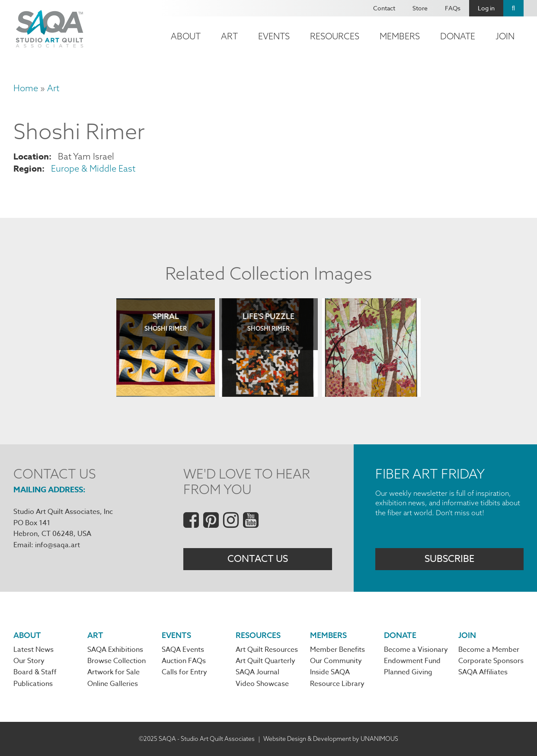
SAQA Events (183, 650)
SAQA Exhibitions (115, 650)
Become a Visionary (416, 650)
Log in (486, 8)
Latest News (34, 650)
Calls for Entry (184, 672)
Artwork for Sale (113, 672)
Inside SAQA (330, 672)
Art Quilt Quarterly (265, 661)
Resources (335, 36)
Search (513, 8)
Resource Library (337, 684)
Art (229, 36)
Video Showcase (262, 684)
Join (505, 36)
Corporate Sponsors (491, 661)
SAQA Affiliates (483, 672)
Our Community (336, 661)
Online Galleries (113, 684)
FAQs (453, 8)
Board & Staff (35, 672)
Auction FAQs (184, 661)
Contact (384, 8)
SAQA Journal (257, 672)
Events (274, 36)
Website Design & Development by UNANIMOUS (331, 739)
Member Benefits (337, 650)
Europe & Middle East (93, 168)
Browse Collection (117, 661)
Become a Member (489, 650)
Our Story (29, 661)
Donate (458, 36)
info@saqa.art (58, 545)
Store (420, 8)
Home (26, 88)
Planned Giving (408, 672)
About (186, 36)
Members (400, 36)
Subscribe (449, 559)
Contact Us (258, 559)
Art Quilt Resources (267, 650)
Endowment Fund (412, 661)
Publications (33, 684)
